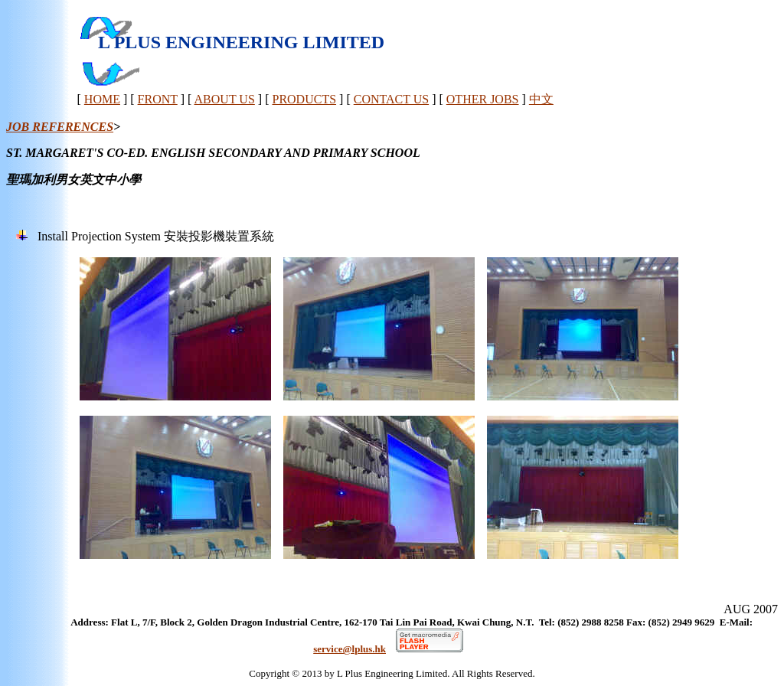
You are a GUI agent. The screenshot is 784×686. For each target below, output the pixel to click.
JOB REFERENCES (60, 127)
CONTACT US (391, 99)
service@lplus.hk (350, 649)
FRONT (158, 99)
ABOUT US (225, 99)
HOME (102, 99)
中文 (541, 99)
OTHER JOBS (483, 99)
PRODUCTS (304, 99)
